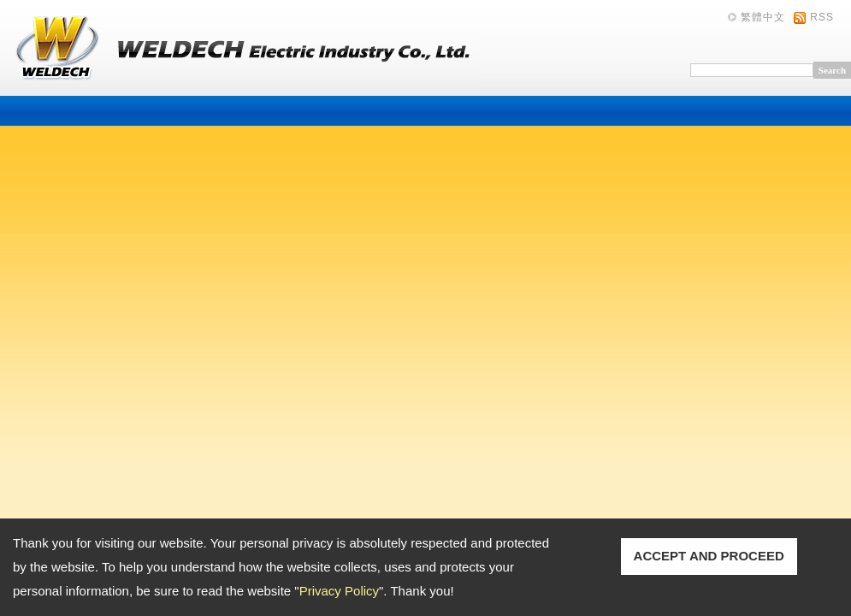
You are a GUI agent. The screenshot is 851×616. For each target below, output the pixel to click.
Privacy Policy (339, 591)
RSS (822, 17)
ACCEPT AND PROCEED (709, 556)
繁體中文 (763, 17)
